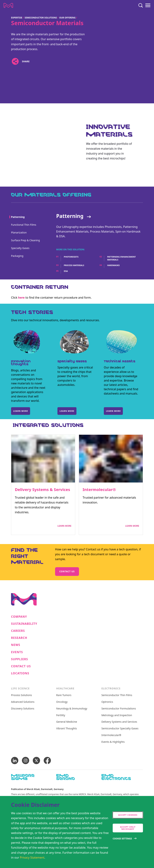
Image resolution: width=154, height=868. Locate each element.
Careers (18, 631)
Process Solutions (21, 695)
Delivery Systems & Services (42, 489)
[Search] (141, 5)
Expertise (17, 18)
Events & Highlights (113, 742)
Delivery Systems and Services (119, 722)
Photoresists (71, 257)
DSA (66, 271)
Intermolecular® (99, 489)
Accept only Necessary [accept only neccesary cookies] (128, 828)
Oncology (62, 702)
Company (19, 617)
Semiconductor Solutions (41, 18)
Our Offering (67, 18)
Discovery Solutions (23, 709)
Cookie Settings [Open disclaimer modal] (122, 839)
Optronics (107, 702)
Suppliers (19, 659)
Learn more (21, 411)
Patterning (70, 216)
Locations (20, 673)
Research (19, 638)
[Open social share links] (15, 61)
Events (17, 652)
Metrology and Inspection (117, 715)
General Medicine (67, 722)
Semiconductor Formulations (119, 709)
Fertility (61, 715)
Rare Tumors (64, 695)
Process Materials (74, 265)
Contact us (67, 571)
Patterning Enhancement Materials (122, 258)
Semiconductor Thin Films (117, 695)
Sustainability (24, 624)
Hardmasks (114, 265)
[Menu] (148, 5)
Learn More (64, 526)
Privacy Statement (32, 858)
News (16, 645)
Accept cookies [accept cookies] (128, 815)
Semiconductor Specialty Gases (120, 729)
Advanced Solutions (23, 702)
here (21, 298)
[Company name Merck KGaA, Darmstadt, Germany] (8, 5)
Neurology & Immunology (72, 709)
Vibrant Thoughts (66, 729)
